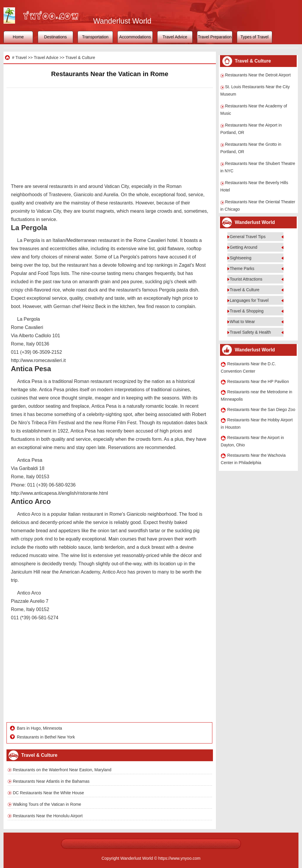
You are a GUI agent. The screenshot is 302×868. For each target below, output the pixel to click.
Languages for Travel (249, 300)
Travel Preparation (215, 37)
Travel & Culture (80, 58)
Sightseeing (241, 258)
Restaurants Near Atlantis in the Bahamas (51, 781)
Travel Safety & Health (250, 332)
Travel (21, 58)
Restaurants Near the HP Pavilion (258, 381)
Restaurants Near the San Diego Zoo (261, 410)
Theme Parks (242, 268)
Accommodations (135, 37)
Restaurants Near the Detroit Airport (258, 75)
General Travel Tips (248, 237)
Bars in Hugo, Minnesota (39, 728)
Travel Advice (175, 37)
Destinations (55, 37)
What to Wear (242, 322)
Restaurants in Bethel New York (46, 737)
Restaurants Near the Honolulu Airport (48, 816)
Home (18, 37)
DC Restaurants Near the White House (49, 793)
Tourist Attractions (246, 279)
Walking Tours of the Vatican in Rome (47, 804)
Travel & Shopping (247, 311)
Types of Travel (255, 37)
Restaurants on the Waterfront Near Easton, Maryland (62, 770)
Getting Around (243, 247)
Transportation (95, 37)
